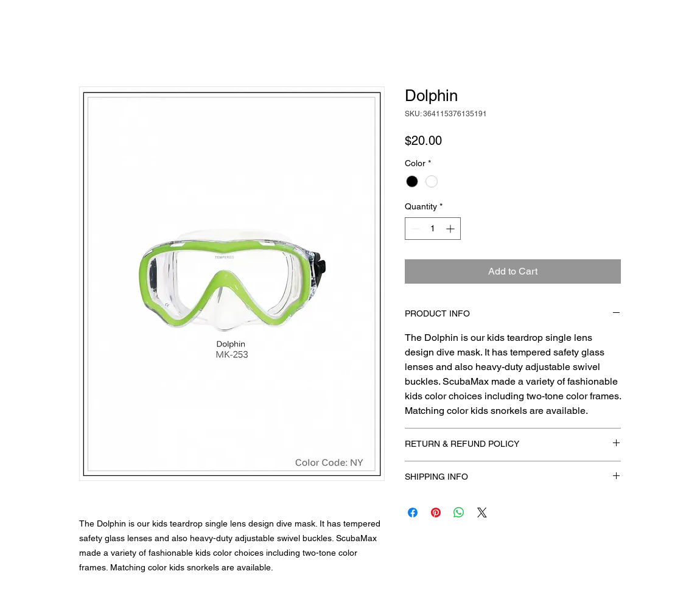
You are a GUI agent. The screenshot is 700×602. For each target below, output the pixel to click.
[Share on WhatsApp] (459, 513)
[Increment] (451, 229)
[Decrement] (414, 229)
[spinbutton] (433, 229)
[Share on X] (482, 513)
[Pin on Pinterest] (436, 513)
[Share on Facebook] (413, 513)
